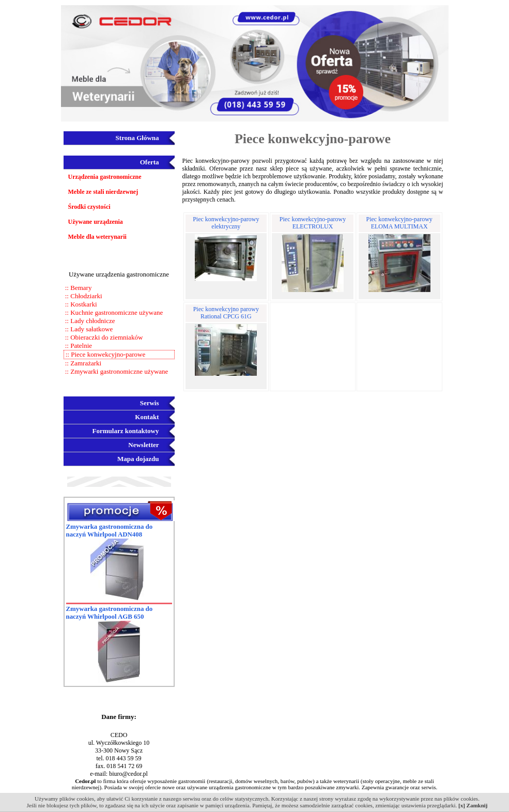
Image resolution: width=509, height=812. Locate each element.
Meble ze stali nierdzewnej (103, 192)
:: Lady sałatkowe (88, 329)
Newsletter (143, 445)
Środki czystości (89, 207)
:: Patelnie (78, 346)
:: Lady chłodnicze (89, 321)
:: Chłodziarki (83, 296)
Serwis (150, 403)
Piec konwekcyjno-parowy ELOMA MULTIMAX (399, 223)
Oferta (150, 162)
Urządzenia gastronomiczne (105, 177)
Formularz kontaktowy (126, 431)
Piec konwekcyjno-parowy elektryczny (226, 223)
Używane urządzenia (96, 222)
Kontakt (147, 417)
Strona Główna (137, 138)
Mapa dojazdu (138, 459)
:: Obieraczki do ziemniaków (103, 337)
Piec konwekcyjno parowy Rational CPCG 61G (226, 313)
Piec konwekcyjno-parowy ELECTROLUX (313, 223)
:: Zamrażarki (83, 363)
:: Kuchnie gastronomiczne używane (113, 312)
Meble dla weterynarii (97, 237)
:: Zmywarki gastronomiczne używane (116, 371)
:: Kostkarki (80, 304)
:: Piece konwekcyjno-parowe (105, 354)
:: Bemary (78, 288)
